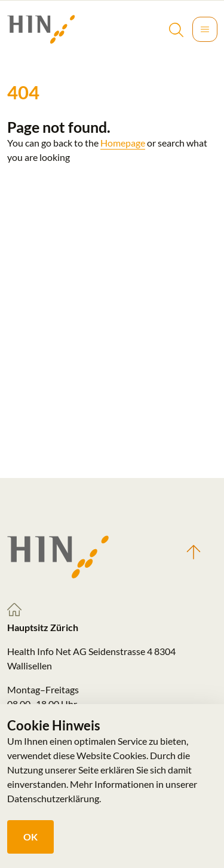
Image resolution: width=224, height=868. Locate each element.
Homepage (123, 143)
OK (30, 837)
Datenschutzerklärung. (54, 798)
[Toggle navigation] (205, 29)
